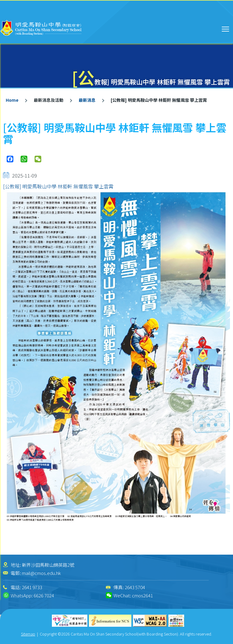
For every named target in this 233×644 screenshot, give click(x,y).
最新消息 (87, 100)
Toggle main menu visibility (226, 28)
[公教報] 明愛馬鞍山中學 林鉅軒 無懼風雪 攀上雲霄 (58, 186)
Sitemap (28, 634)
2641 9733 (32, 587)
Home (12, 100)
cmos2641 (142, 595)
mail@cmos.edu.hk (41, 573)
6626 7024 (44, 595)
